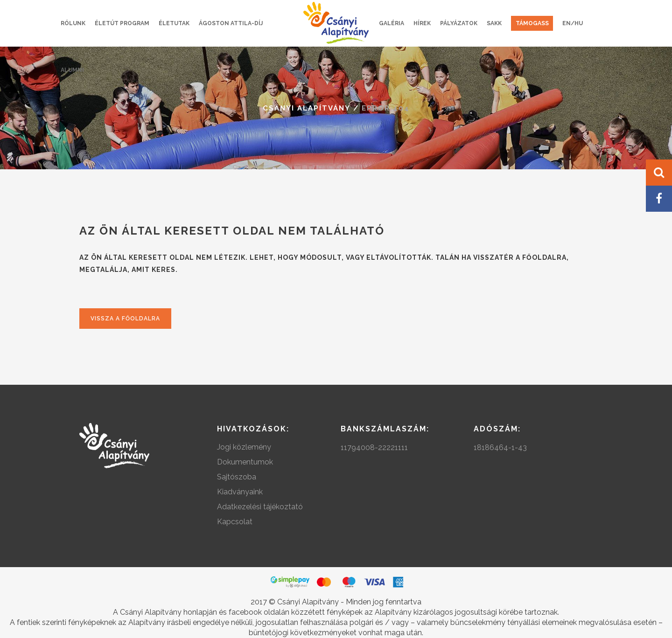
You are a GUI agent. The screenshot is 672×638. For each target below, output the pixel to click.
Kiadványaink (240, 492)
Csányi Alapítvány (307, 108)
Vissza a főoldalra (125, 319)
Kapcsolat (235, 522)
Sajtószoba (237, 477)
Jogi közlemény (244, 447)
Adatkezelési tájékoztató (260, 507)
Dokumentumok (245, 462)
